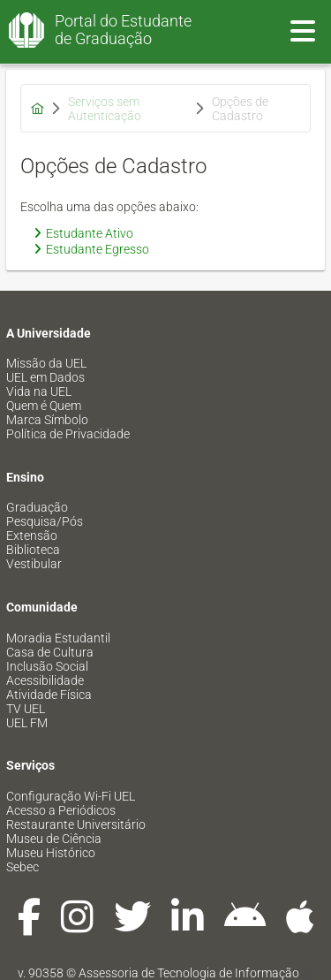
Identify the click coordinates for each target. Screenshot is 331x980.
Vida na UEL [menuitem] (39, 391)
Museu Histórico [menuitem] (51, 853)
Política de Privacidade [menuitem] (68, 434)
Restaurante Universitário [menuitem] (76, 824)
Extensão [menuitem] (32, 536)
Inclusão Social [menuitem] (47, 666)
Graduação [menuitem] (37, 507)
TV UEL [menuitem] (26, 709)
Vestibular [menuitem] (34, 564)
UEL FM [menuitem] (27, 723)
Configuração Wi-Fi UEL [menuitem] (71, 796)
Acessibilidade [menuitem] (45, 680)
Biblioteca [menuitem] (33, 550)
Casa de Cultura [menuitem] (50, 652)
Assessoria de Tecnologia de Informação (189, 973)
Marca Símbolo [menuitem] (47, 420)
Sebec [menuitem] (23, 867)
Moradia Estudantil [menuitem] (58, 638)
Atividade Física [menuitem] (49, 695)
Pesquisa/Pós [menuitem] (45, 521)
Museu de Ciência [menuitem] (54, 839)
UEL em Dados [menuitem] (45, 377)
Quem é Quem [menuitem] (44, 406)
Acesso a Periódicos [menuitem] (61, 810)
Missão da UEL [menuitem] (46, 363)
